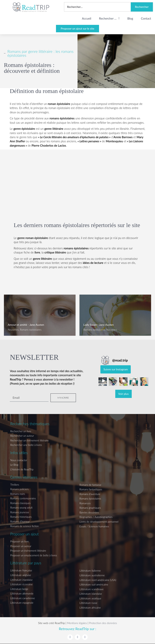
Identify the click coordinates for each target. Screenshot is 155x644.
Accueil (87, 18)
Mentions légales (77, 623)
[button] (103, 382)
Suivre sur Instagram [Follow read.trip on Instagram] (116, 369)
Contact (146, 18)
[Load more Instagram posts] (123, 394)
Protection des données (103, 623)
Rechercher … (109, 18)
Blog (130, 18)
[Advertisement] (77, 175)
